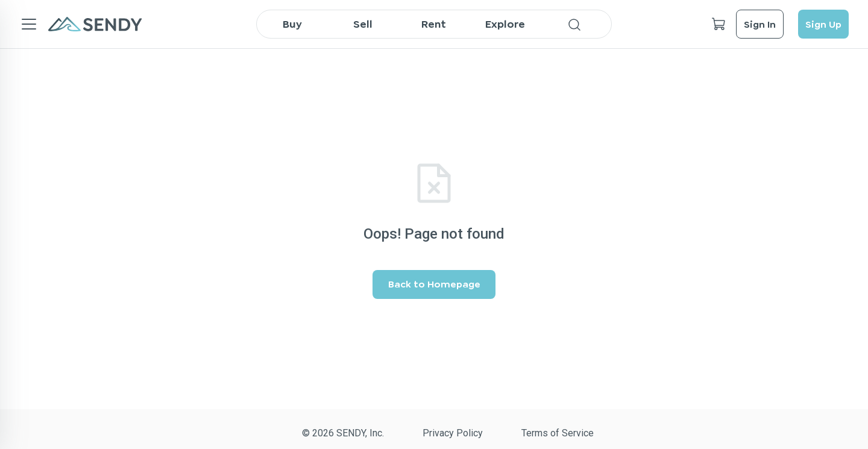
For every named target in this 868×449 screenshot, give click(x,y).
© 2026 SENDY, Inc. (343, 433)
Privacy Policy (453, 433)
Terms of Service (558, 433)
